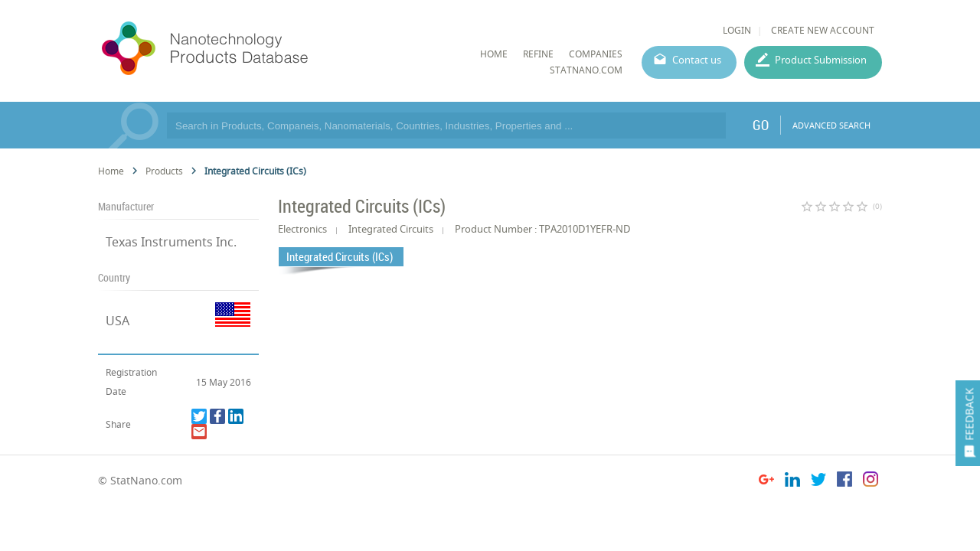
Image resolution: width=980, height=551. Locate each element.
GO (761, 125)
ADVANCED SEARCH (831, 125)
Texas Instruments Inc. (171, 242)
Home (111, 171)
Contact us (697, 60)
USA (118, 321)
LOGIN (737, 30)
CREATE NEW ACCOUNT (823, 30)
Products (164, 171)
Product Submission (821, 60)
